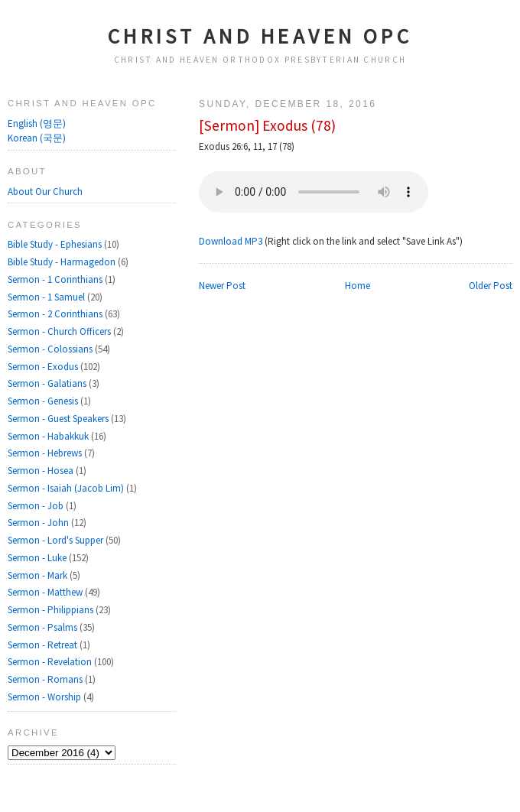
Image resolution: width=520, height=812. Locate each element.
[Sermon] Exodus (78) (267, 125)
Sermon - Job (37, 506)
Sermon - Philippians (52, 610)
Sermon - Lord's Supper (57, 540)
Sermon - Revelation (51, 662)
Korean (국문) (37, 138)
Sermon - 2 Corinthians (56, 314)
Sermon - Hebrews (46, 453)
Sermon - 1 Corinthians (56, 279)
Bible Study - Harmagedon (63, 262)
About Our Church (45, 192)
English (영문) (37, 123)
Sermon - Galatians (48, 383)
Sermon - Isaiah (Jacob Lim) (67, 488)
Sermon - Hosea (42, 471)
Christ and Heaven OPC (260, 36)
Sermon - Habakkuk (49, 436)
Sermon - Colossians (51, 349)
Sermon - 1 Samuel (47, 297)
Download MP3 (231, 241)
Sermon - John (39, 523)
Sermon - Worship (45, 697)
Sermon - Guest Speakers (59, 419)
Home (357, 286)
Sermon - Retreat (44, 645)
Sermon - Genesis (44, 401)
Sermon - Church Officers (60, 331)
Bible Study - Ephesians (56, 244)
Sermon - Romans (46, 679)
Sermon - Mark (39, 575)
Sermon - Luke (38, 558)
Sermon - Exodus (44, 367)
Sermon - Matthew (46, 592)
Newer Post (222, 286)
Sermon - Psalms (44, 627)
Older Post (491, 286)
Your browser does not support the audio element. (314, 192)
